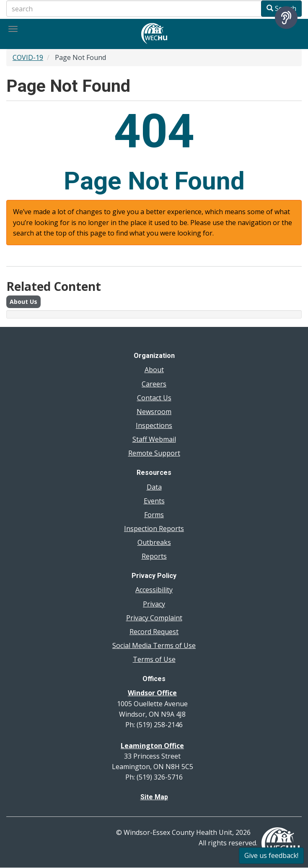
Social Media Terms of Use (154, 645)
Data (154, 487)
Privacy (154, 604)
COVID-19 (28, 57)
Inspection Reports (154, 529)
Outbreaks (154, 542)
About (154, 370)
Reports (154, 556)
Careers (154, 384)
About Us (23, 302)
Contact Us (154, 398)
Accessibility (154, 590)
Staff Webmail (154, 439)
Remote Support (154, 453)
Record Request (154, 632)
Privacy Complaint (154, 618)
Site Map (154, 797)
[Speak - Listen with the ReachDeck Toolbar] (286, 18)
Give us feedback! (271, 855)
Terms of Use (154, 659)
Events (154, 501)
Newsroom (154, 412)
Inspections (154, 425)
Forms (154, 515)
